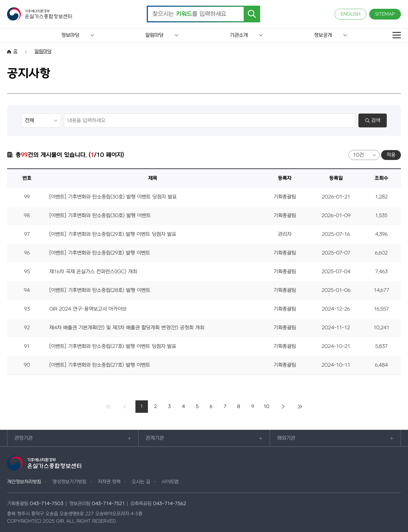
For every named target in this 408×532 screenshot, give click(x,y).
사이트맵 (170, 482)
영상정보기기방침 (69, 482)
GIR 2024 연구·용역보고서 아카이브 (88, 309)
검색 (373, 120)
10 (266, 407)
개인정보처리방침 (24, 482)
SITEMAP (385, 14)
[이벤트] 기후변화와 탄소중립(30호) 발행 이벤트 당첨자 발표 (113, 197)
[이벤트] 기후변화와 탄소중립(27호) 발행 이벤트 (100, 365)
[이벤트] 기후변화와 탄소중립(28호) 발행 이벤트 (100, 290)
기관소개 (239, 35)
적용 (391, 155)
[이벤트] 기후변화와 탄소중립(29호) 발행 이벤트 (100, 253)
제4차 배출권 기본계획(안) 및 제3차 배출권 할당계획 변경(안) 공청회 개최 (127, 328)
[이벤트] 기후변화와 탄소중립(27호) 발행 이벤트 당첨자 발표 (113, 346)
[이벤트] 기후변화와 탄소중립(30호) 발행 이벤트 (100, 216)
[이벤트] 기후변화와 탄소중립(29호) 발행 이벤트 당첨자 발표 (113, 234)
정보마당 (70, 35)
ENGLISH (350, 14)
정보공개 (323, 35)
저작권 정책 (109, 482)
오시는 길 (141, 482)
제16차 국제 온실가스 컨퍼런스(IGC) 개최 (93, 272)
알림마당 (154, 35)
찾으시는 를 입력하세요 (189, 14)
